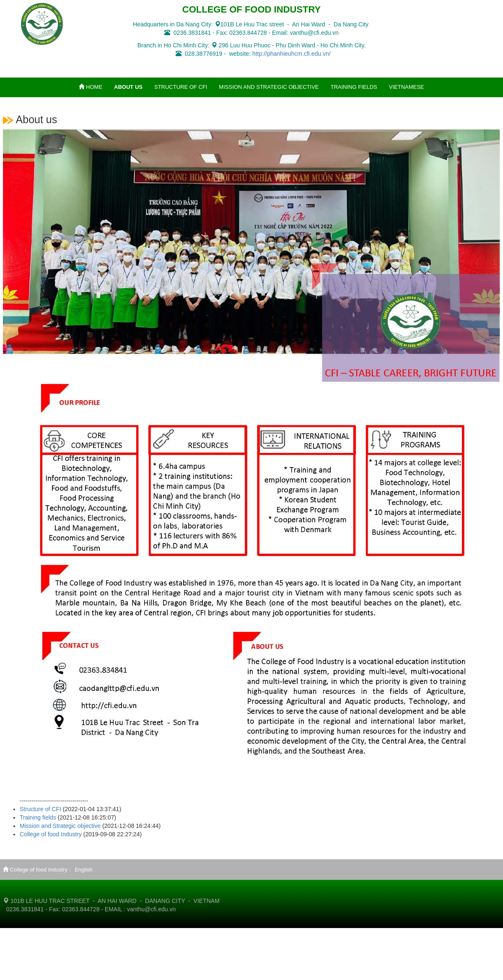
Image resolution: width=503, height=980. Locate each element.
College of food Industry (51, 834)
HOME (91, 87)
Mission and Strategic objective (60, 826)
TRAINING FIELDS (354, 87)
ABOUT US (128, 87)
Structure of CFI (40, 809)
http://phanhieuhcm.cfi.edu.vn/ (292, 54)
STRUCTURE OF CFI (181, 87)
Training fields (38, 817)
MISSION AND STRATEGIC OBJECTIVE (269, 87)
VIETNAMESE (407, 87)
